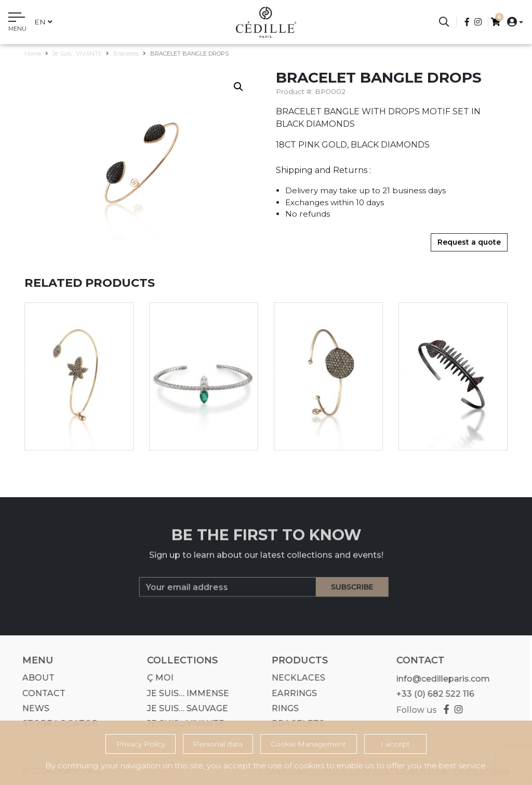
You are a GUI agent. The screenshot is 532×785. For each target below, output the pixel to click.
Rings (282, 708)
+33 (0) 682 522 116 (432, 694)
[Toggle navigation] (17, 23)
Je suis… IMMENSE (185, 693)
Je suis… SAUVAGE (184, 708)
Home (33, 54)
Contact (41, 693)
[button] (512, 22)
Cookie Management (308, 744)
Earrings (291, 693)
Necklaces (295, 678)
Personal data (218, 744)
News (33, 708)
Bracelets (126, 54)
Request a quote (469, 242)
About (35, 678)
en (43, 22)
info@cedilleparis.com (440, 679)
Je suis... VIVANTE (77, 54)
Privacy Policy (141, 744)
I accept (395, 744)
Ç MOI (157, 678)
